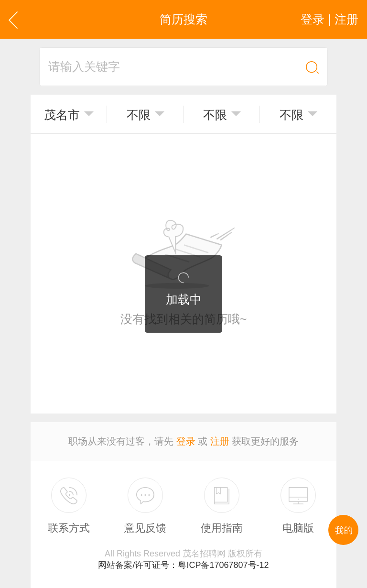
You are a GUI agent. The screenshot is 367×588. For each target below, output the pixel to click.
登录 (186, 441)
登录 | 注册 (329, 19)
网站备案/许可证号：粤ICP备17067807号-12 (183, 565)
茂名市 (62, 115)
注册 (220, 441)
